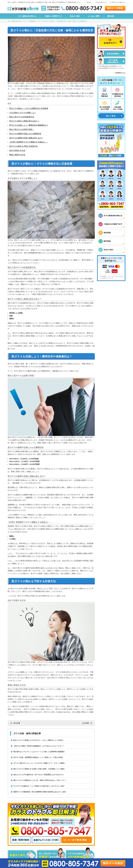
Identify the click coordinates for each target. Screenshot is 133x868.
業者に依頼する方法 (17, 155)
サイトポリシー (101, 2)
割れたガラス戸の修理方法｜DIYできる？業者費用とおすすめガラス (39, 775)
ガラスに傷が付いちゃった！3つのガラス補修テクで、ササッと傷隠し (39, 763)
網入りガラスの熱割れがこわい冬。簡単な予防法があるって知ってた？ (40, 780)
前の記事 (17, 723)
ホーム (89, 2)
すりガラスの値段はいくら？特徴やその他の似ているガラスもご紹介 (39, 786)
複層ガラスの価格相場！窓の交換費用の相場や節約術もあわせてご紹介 (40, 792)
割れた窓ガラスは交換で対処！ (22, 129)
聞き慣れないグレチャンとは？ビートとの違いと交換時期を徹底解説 (39, 752)
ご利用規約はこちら (120, 73)
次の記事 (86, 723)
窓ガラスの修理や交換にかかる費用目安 (25, 134)
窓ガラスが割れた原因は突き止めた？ (24, 121)
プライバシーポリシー (118, 2)
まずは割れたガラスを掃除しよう (23, 113)
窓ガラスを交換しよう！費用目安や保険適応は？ (29, 125)
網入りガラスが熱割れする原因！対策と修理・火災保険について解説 (39, 769)
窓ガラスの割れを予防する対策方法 (23, 146)
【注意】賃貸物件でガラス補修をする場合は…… (29, 142)
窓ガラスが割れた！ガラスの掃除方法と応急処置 (29, 108)
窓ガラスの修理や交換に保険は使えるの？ (26, 138)
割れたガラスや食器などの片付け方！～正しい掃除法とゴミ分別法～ (39, 740)
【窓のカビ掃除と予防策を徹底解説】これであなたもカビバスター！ (39, 746)
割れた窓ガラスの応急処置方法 (22, 117)
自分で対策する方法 (17, 150)
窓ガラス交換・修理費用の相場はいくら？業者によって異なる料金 (38, 757)
